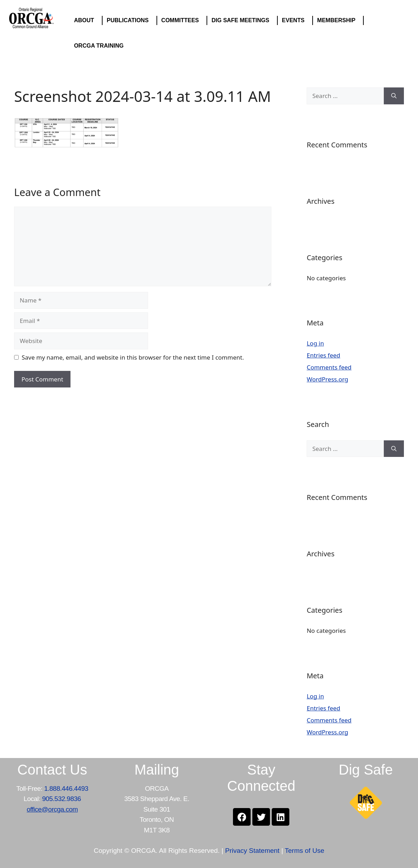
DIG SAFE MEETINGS (242, 20)
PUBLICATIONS (130, 20)
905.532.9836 (61, 799)
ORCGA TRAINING (101, 46)
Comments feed (329, 367)
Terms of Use (305, 851)
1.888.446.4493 (66, 788)
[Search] (394, 96)
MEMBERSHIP (338, 20)
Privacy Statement (252, 851)
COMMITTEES (182, 20)
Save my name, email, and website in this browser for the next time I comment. (133, 357)
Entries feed (323, 355)
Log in (315, 343)
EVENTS (295, 20)
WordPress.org (327, 379)
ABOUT (86, 20)
